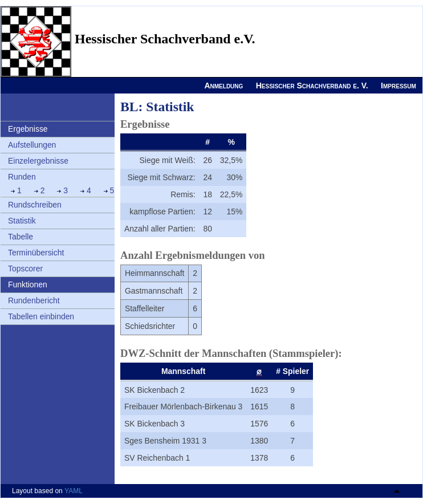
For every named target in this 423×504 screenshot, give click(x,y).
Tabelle (21, 237)
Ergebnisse (28, 129)
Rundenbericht (34, 300)
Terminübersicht (36, 253)
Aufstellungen (32, 145)
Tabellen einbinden (41, 316)
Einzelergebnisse (38, 161)
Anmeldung (223, 86)
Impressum (398, 86)
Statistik (22, 221)
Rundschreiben (35, 205)
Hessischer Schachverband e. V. (312, 86)
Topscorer (25, 269)
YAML (74, 491)
